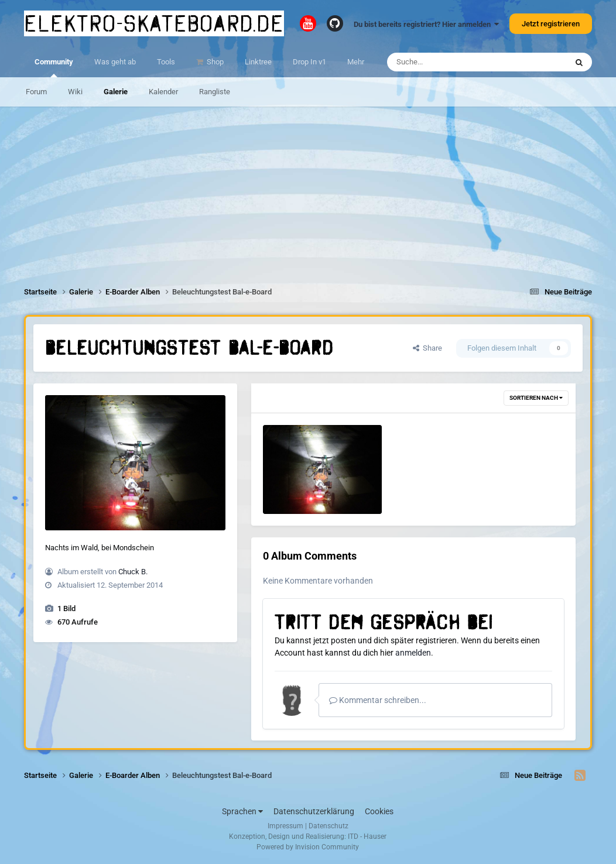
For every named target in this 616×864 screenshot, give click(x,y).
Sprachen (242, 811)
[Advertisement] (308, 188)
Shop (214, 62)
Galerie (116, 92)
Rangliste (215, 92)
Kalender (163, 92)
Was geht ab (115, 62)
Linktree (258, 62)
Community (54, 67)
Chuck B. (133, 572)
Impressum (285, 826)
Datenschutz (328, 826)
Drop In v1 (309, 62)
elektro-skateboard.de (154, 23)
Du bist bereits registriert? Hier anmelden (426, 24)
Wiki (75, 92)
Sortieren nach (536, 398)
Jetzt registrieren (551, 24)
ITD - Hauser (367, 836)
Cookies (379, 811)
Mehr (356, 62)
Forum (36, 92)
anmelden (413, 653)
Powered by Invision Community (308, 847)
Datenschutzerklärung (314, 811)
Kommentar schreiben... (378, 700)
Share (427, 348)
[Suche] (454, 62)
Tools (166, 62)
